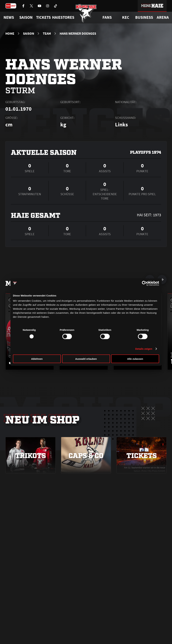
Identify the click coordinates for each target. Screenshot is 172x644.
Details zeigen (144, 349)
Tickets (43, 17)
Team (47, 33)
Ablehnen (37, 359)
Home (10, 33)
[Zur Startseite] (86, 14)
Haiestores (63, 17)
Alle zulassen (135, 359)
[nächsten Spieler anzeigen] (162, 280)
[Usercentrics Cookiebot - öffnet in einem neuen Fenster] (144, 283)
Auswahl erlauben (86, 359)
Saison (29, 33)
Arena (163, 17)
